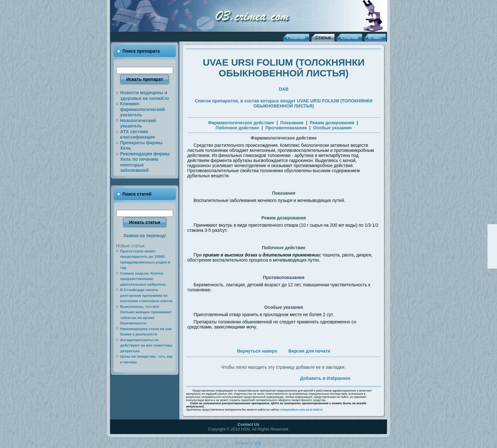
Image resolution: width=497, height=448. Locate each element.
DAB (284, 89)
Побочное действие (237, 128)
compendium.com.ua (295, 410)
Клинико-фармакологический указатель (142, 109)
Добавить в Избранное (325, 378)
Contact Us (249, 424)
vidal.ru (318, 410)
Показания (292, 123)
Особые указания (332, 128)
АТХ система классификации (138, 134)
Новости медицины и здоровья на (145, 95)
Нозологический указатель (138, 123)
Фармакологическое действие (241, 123)
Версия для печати (309, 351)
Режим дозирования (332, 123)
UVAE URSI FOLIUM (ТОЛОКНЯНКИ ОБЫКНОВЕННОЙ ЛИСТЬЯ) (284, 68)
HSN (257, 443)
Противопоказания (286, 128)
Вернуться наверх (257, 351)
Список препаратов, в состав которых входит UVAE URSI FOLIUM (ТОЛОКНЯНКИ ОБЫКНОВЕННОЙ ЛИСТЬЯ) (284, 103)
